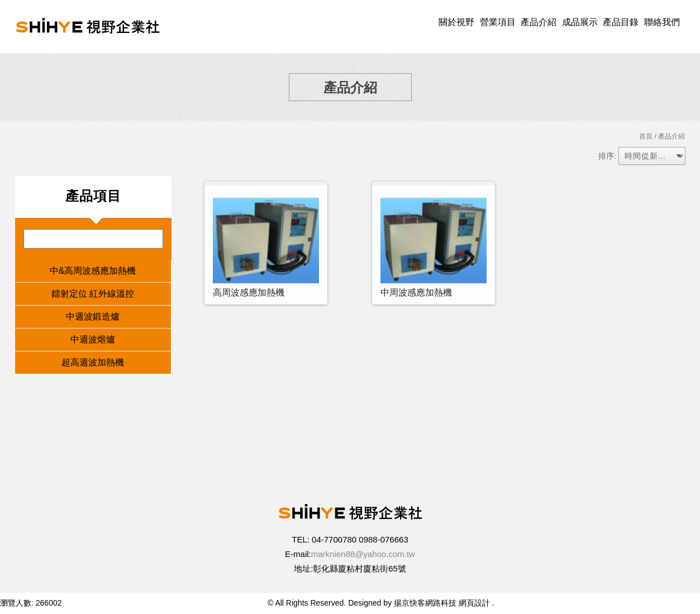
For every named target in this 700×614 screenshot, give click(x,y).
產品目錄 (621, 22)
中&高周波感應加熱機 (93, 271)
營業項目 (498, 22)
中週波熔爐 (93, 339)
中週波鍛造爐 (93, 316)
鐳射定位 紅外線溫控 (93, 294)
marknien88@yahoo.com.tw (363, 554)
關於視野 (456, 22)
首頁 (646, 136)
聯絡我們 (662, 22)
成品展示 (580, 22)
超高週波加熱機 (93, 362)
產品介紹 (539, 22)
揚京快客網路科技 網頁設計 (442, 603)
